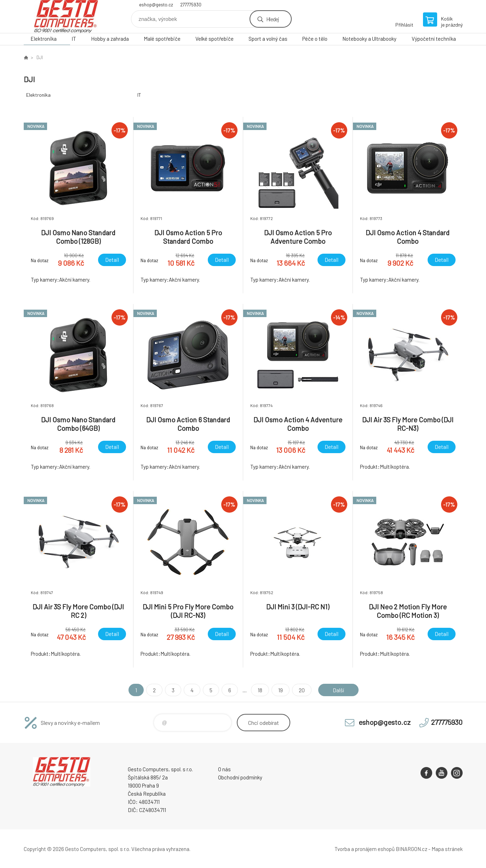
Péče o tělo (315, 39)
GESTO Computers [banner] (66, 16)
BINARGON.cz (411, 849)
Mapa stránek (447, 849)
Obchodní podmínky (240, 777)
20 (302, 690)
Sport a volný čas (268, 39)
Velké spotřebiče (215, 39)
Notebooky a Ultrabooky (369, 39)
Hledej (273, 19)
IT (74, 39)
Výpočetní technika (434, 39)
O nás (224, 769)
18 (260, 690)
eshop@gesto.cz (156, 5)
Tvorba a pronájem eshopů (365, 849)
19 (281, 690)
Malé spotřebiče (162, 39)
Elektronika (44, 39)
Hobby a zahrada (110, 39)
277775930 (191, 5)
